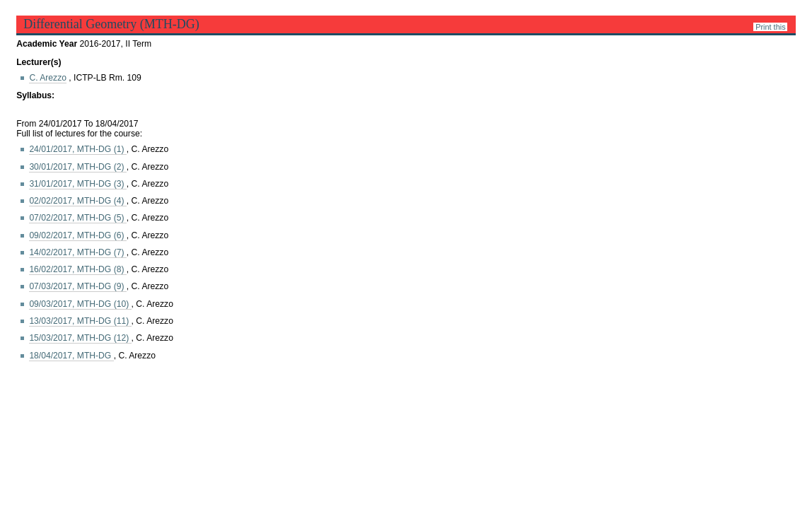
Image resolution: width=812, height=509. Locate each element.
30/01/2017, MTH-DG (77, 167)
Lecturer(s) (39, 62)
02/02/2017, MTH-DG (77, 201)
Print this (770, 27)
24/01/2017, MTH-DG (77, 149)
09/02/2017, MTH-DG (77, 235)
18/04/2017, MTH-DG (71, 356)
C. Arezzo (48, 78)
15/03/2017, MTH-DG (80, 338)
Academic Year (48, 44)
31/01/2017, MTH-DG (77, 184)
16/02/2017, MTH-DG (77, 269)
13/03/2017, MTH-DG (80, 321)
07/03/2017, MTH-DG (77, 286)
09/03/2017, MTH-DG (80, 304)
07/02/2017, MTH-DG (77, 218)
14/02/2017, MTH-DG (77, 252)
